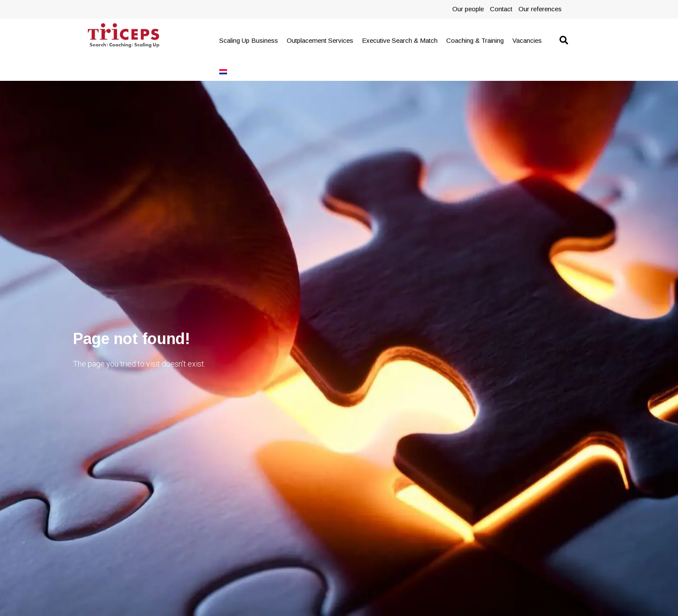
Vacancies (527, 40)
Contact (501, 9)
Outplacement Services (320, 40)
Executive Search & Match (400, 40)
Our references (540, 9)
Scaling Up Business (249, 40)
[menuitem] (223, 72)
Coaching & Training (475, 40)
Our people (468, 9)
